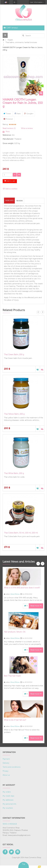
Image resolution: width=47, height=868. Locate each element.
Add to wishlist (11, 189)
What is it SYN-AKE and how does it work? (22, 588)
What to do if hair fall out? (15, 720)
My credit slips (8, 796)
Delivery (6, 763)
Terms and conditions (12, 767)
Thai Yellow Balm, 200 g (14, 414)
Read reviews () (9, 128)
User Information (37, 2)
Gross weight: (8, 143)
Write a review (27, 128)
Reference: (7, 135)
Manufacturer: (8, 139)
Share (18, 114)
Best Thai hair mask (12, 676)
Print (8, 132)
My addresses (8, 800)
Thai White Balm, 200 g (14, 473)
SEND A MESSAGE (10, 824)
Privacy (6, 771)
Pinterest (8, 119)
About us (6, 775)
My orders (7, 792)
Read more (36, 606)
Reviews (20, 201)
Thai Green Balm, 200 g (14, 355)
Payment (6, 759)
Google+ (29, 114)
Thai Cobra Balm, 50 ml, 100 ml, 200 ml (21, 533)
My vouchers (8, 808)
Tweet (7, 114)
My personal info (9, 804)
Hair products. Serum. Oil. (15, 632)
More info (9, 201)
